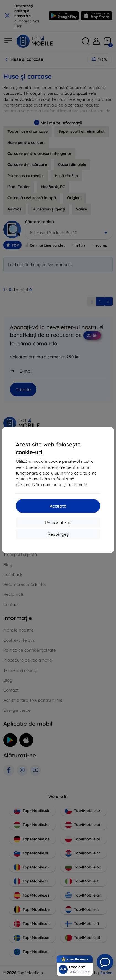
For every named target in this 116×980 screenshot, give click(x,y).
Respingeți (58, 534)
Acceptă (58, 506)
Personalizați (58, 523)
